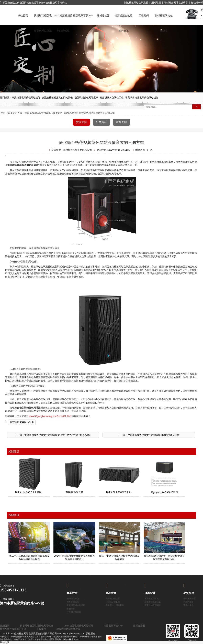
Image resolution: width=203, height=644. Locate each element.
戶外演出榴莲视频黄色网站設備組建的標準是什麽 (153, 435)
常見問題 (121, 122)
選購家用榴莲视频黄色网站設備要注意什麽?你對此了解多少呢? (58, 435)
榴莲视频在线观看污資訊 (123, 19)
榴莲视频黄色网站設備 (22, 422)
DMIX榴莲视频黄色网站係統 (63, 19)
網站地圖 (156, 3)
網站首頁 (23, 16)
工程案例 (144, 16)
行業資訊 (101, 122)
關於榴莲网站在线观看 (136, 3)
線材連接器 (103, 16)
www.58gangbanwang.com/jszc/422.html (50, 416)
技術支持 (58, 113)
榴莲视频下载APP (83, 16)
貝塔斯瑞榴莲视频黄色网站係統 (43, 19)
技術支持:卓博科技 (71, 639)
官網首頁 (5, 626)
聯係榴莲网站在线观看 (176, 3)
